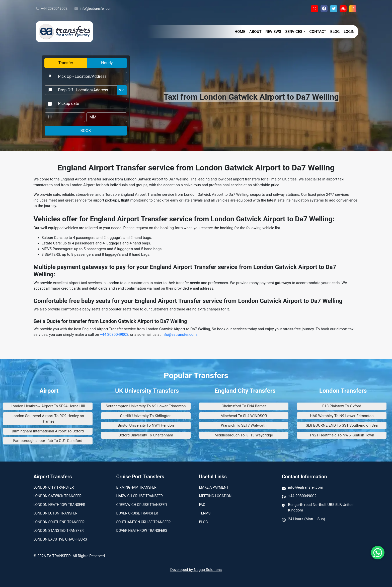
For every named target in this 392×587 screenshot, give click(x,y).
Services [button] (294, 32)
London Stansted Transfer (59, 531)
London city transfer (54, 487)
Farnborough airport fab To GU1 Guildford (48, 441)
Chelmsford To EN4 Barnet (244, 406)
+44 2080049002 (52, 9)
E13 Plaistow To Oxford (342, 406)
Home (240, 32)
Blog (335, 32)
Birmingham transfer (136, 487)
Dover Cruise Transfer (137, 513)
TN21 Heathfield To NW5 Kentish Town (342, 435)
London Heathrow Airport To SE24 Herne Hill (48, 406)
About (255, 32)
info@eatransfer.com (94, 9)
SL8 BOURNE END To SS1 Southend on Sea (342, 425)
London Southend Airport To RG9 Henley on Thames (48, 419)
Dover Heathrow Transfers (142, 531)
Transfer (66, 63)
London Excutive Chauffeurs (60, 539)
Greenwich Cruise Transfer (142, 505)
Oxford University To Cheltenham (146, 435)
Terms (205, 513)
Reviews (273, 32)
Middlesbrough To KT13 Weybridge (244, 435)
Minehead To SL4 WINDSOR (244, 416)
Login (349, 32)
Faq (202, 505)
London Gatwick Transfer (58, 496)
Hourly (107, 63)
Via (122, 90)
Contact (318, 32)
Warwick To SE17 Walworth (244, 425)
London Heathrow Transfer (59, 505)
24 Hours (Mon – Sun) (307, 519)
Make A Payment (214, 487)
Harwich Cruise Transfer (140, 496)
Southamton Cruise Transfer (144, 522)
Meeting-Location (215, 496)
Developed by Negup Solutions (196, 570)
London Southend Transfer (59, 522)
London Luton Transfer (56, 513)
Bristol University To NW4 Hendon (146, 425)
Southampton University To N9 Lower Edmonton (146, 406)
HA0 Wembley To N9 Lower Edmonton (342, 416)
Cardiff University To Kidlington (146, 416)
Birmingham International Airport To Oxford (48, 431)
